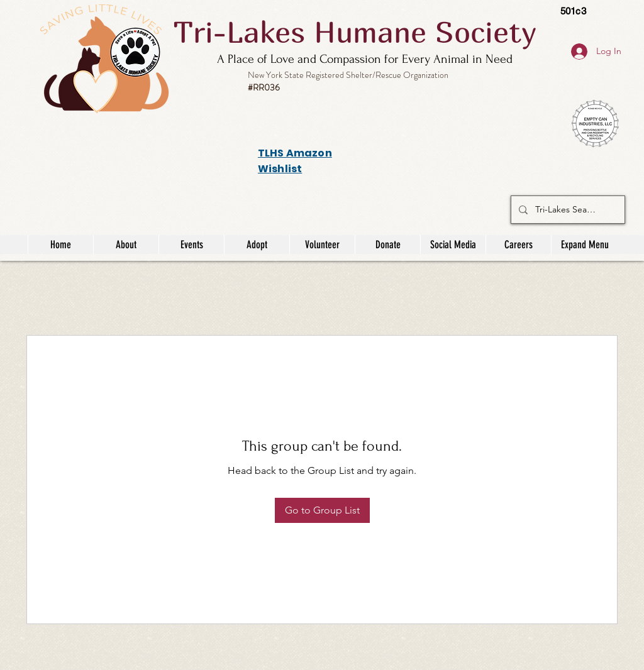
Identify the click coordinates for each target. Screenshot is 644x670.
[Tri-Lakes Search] (567, 210)
